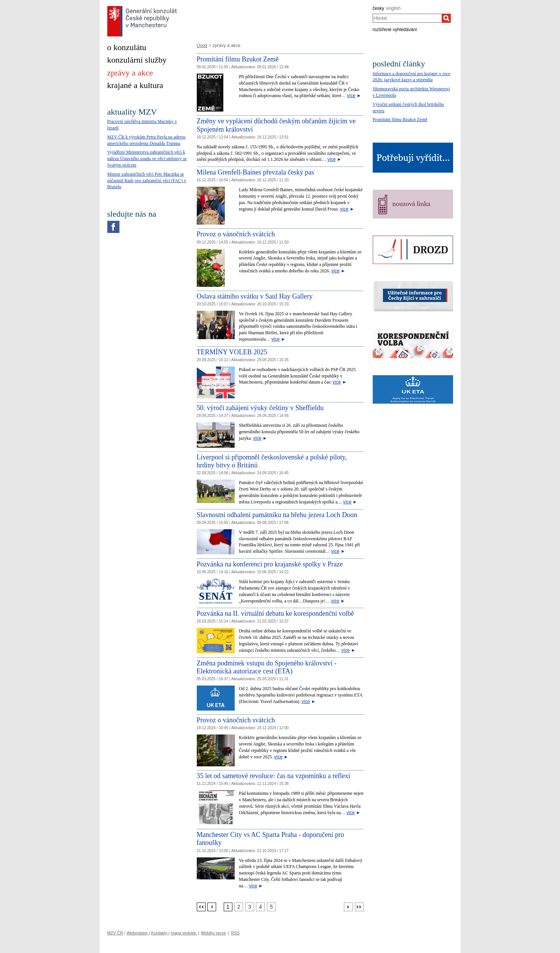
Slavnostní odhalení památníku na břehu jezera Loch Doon (277, 515)
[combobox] (407, 18)
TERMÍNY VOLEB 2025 (232, 352)
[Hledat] (446, 18)
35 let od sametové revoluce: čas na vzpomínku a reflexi (274, 776)
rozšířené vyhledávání (395, 30)
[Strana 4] (260, 907)
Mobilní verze (214, 933)
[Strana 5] (271, 907)
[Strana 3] (250, 907)
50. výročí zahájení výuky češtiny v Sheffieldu (260, 408)
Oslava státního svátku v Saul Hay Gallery (255, 296)
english (394, 8)
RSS (235, 933)
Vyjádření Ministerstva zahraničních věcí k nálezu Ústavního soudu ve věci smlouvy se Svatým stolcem (147, 159)
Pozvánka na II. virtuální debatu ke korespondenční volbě (275, 613)
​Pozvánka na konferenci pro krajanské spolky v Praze (270, 564)
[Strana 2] (239, 907)
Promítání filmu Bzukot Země (238, 59)
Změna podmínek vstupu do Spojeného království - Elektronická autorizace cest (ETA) (267, 667)
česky (379, 8)
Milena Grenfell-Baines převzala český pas (256, 172)
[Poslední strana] (359, 907)
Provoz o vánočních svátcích (236, 234)
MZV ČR (115, 933)
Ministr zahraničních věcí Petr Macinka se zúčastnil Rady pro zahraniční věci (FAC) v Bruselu (147, 181)
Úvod (202, 46)
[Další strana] (348, 907)
